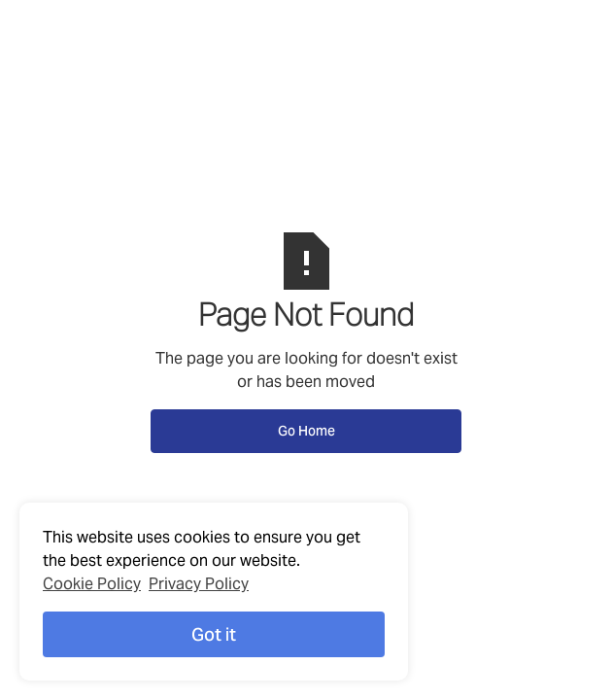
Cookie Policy (92, 584)
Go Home (306, 431)
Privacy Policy (199, 584)
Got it (214, 634)
